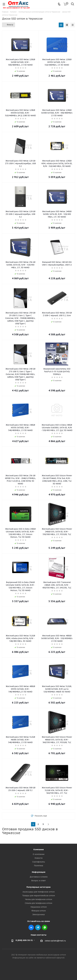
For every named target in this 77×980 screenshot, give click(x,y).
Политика (38, 866)
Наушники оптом (39, 907)
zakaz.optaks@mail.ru (55, 941)
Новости (38, 858)
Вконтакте (31, 927)
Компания (39, 849)
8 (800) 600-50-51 (24, 940)
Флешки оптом (39, 911)
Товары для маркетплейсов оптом (38, 896)
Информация (39, 872)
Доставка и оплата (39, 877)
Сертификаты (39, 862)
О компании (39, 854)
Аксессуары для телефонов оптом (39, 892)
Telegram (38, 927)
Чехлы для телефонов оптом (38, 899)
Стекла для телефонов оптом (38, 903)
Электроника (38, 914)
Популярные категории (38, 887)
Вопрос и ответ (38, 881)
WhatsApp (45, 927)
